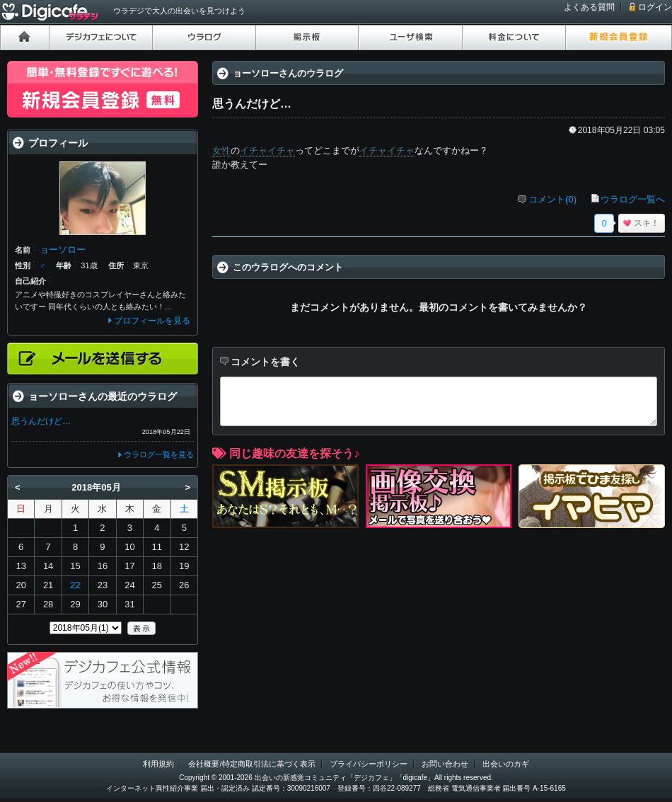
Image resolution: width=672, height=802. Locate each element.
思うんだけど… (41, 421)
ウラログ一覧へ (633, 199)
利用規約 (158, 764)
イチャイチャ (267, 150)
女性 (221, 150)
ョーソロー (63, 250)
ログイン (655, 7)
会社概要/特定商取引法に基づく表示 (251, 764)
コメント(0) (552, 199)
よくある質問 (589, 7)
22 (75, 585)
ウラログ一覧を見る (159, 454)
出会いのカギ (506, 764)
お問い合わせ (445, 764)
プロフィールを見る (152, 321)
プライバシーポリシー (369, 764)
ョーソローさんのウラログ (288, 73)
